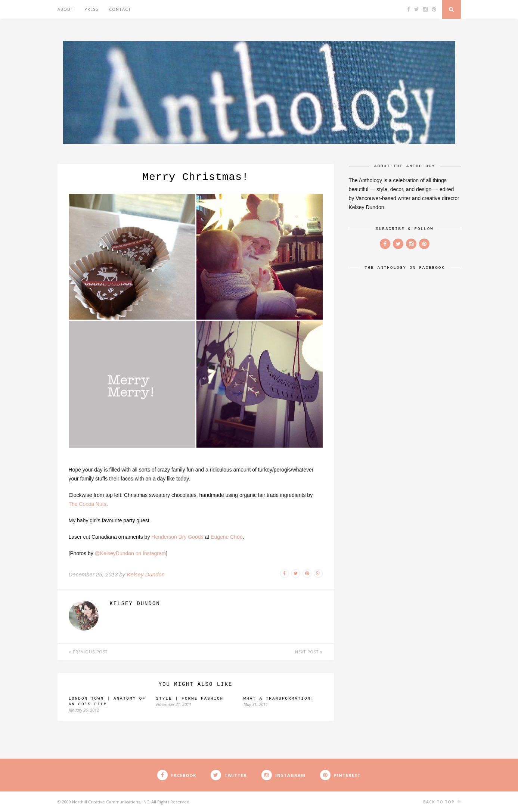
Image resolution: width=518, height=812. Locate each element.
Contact (120, 9)
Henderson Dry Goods (177, 537)
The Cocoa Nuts (88, 504)
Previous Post (88, 652)
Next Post (309, 652)
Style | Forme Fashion (190, 699)
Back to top (442, 802)
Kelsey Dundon (146, 574)
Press (91, 9)
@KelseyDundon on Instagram (131, 553)
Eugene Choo (227, 537)
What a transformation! (279, 699)
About (66, 9)
